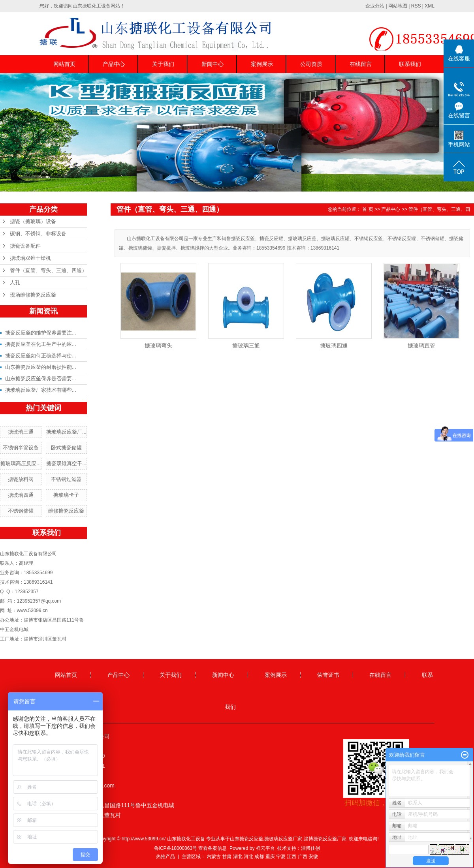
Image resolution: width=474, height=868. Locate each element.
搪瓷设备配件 (25, 246)
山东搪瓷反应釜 (246, 839)
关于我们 (163, 64)
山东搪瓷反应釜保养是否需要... (41, 379)
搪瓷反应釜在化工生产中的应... (41, 344)
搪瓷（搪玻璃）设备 (33, 221)
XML (430, 6)
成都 (259, 857)
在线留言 (361, 64)
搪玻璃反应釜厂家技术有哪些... (41, 390)
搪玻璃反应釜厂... (66, 432)
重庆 (270, 857)
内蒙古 (214, 857)
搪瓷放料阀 (21, 479)
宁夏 (281, 857)
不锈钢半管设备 (21, 448)
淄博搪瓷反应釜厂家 (325, 839)
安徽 (313, 857)
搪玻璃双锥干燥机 (30, 258)
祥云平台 (265, 848)
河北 (248, 857)
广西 (303, 857)
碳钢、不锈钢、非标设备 (38, 234)
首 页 (368, 209)
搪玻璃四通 (21, 495)
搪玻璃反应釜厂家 (283, 839)
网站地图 (398, 6)
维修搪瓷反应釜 (66, 511)
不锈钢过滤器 (66, 479)
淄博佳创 (310, 848)
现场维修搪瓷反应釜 (33, 295)
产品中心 (114, 64)
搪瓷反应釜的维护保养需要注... (41, 333)
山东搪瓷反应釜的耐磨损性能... (41, 367)
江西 (292, 857)
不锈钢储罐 (21, 511)
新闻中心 (213, 64)
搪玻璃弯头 (158, 346)
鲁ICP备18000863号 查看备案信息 (191, 848)
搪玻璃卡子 (66, 495)
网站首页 (64, 64)
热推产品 (166, 857)
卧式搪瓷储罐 (66, 448)
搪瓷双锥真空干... (66, 463)
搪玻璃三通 (21, 432)
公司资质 (311, 64)
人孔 (15, 283)
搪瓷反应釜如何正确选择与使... (41, 356)
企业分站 (375, 6)
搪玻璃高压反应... (21, 463)
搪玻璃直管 (421, 346)
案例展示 (262, 64)
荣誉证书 (328, 675)
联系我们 (410, 64)
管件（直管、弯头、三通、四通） (48, 270)
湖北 (238, 857)
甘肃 (227, 857)
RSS (416, 6)
